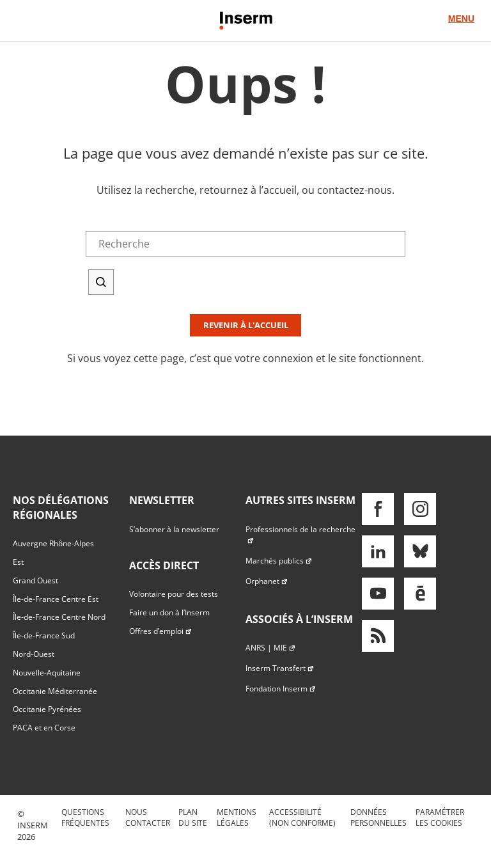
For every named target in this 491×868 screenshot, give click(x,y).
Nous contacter (148, 817)
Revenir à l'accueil (246, 325)
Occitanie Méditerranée (55, 691)
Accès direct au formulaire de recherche (94, 64)
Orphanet (267, 581)
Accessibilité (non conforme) (302, 817)
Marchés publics (279, 561)
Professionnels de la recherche (300, 535)
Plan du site (193, 817)
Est (18, 562)
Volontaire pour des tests (174, 594)
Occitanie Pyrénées (47, 709)
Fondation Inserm (281, 689)
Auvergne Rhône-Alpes (53, 543)
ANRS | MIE (271, 648)
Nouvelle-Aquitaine (47, 673)
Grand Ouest (35, 580)
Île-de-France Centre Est (56, 599)
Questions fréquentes (85, 817)
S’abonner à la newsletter (174, 529)
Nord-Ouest (34, 654)
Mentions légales (237, 817)
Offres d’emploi (161, 631)
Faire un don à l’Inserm (169, 612)
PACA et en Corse (44, 728)
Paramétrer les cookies (440, 817)
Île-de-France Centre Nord (59, 617)
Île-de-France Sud (44, 635)
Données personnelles (378, 817)
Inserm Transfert (280, 668)
